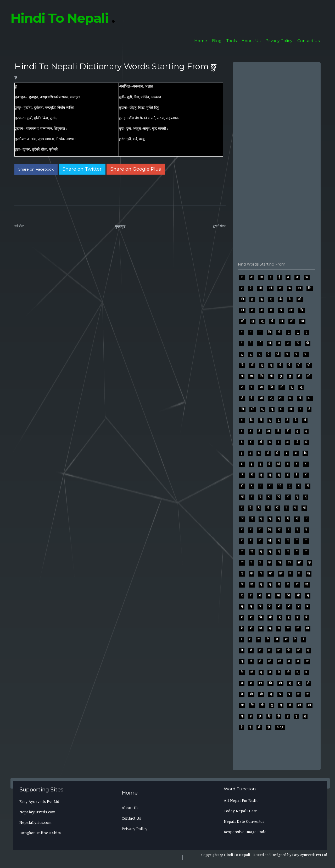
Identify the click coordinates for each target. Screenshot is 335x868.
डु (242, 453)
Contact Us (308, 41)
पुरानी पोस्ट (219, 226)
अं (251, 277)
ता (306, 464)
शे (308, 683)
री (277, 639)
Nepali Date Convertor (244, 821)
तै (297, 475)
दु (297, 497)
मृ (297, 617)
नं (251, 530)
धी (252, 519)
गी (279, 332)
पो (306, 551)
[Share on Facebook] (36, 169)
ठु (297, 431)
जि (271, 387)
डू (250, 453)
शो (251, 694)
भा (278, 595)
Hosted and (262, 855)
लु (308, 650)
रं (250, 639)
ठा (269, 431)
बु (261, 584)
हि (269, 716)
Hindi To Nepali (63, 18)
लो (270, 661)
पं (297, 541)
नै (251, 541)
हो (259, 727)
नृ (306, 530)
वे (270, 672)
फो (271, 573)
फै (261, 573)
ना (260, 530)
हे (242, 727)
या (288, 628)
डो (268, 453)
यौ (308, 628)
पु (261, 551)
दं (260, 497)
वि (242, 672)
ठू (306, 431)
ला (279, 650)
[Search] (16, 863)
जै (251, 398)
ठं (259, 431)
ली (299, 650)
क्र (252, 310)
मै (242, 628)
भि (288, 595)
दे (250, 508)
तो (306, 475)
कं (290, 288)
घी (308, 343)
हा (260, 716)
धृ (279, 519)
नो (260, 541)
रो (242, 650)
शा (261, 683)
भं (269, 595)
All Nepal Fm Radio (241, 801)
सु (272, 705)
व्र (306, 672)
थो (242, 497)
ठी (288, 431)
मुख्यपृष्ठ (120, 226)
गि (270, 332)
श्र (280, 694)
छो (309, 376)
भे (260, 606)
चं (296, 354)
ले (251, 661)
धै (288, 519)
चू (271, 365)
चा (306, 354)
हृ (305, 716)
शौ (261, 694)
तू (270, 475)
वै (279, 672)
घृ (259, 354)
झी (253, 409)
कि (310, 288)
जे (242, 398)
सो (300, 705)
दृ (242, 508)
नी (279, 530)
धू (270, 519)
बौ (307, 584)
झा (310, 398)
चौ (309, 365)
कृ (271, 299)
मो (251, 628)
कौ (242, 310)
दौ (277, 508)
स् (242, 716)
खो (292, 321)
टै (296, 420)
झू (272, 409)
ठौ (261, 442)
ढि (305, 453)
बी (252, 584)
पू (270, 551)
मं (242, 617)
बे (279, 584)
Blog (217, 41)
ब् (242, 595)
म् (270, 628)
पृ (279, 551)
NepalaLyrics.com (35, 823)
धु (261, 519)
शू (299, 683)
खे (272, 321)
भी (298, 595)
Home (201, 41)
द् (286, 508)
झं (300, 398)
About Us (251, 41)
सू (281, 705)
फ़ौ (281, 573)
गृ (306, 332)
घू (251, 354)
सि (252, 705)
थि (280, 486)
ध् (306, 519)
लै (260, 661)
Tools (231, 41)
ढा (296, 453)
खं (281, 310)
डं (278, 442)
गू (297, 332)
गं (251, 332)
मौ (261, 628)
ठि (278, 431)
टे (287, 420)
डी (306, 442)
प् (251, 562)
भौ (289, 606)
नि (270, 530)
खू (262, 321)
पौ (242, 562)
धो (297, 519)
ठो (251, 442)
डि (297, 442)
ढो (278, 464)
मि (261, 617)
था (270, 486)
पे (288, 551)
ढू (260, 464)
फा (279, 562)
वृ (261, 672)
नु (289, 530)
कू (262, 299)
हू (296, 716)
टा (242, 420)
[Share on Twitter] (82, 169)
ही (279, 716)
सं (308, 694)
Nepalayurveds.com (37, 812)
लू (242, 661)
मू (289, 617)
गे (242, 343)
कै (290, 299)
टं (309, 409)
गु (289, 332)
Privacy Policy (279, 41)
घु (242, 354)
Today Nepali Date (240, 811)
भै (269, 606)
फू (242, 573)
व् (297, 672)
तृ (279, 475)
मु (280, 617)
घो (278, 354)
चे (280, 365)
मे (306, 617)
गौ (270, 343)
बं (299, 573)
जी (282, 387)
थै (308, 486)
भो (279, 606)
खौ (302, 321)
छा (251, 376)
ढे (269, 464)
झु (262, 409)
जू (301, 387)
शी (280, 683)
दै (259, 508)
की (242, 299)
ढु (251, 464)
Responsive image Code (245, 832)
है (250, 727)
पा (306, 541)
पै (297, 551)
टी (261, 420)
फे (251, 573)
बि (242, 584)
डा (287, 442)
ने (242, 541)
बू (270, 584)
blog (280, 727)
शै (242, 694)
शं (251, 683)
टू (278, 420)
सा (242, 705)
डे (259, 453)
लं (269, 650)
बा (309, 573)
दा (269, 497)
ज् (271, 398)
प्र (260, 562)
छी (271, 376)
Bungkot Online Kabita (40, 833)
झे (281, 409)
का (299, 288)
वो (288, 672)
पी (252, 551)
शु (290, 683)
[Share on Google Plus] (136, 169)
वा (307, 661)
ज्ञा (281, 398)
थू (299, 486)
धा (304, 508)
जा (261, 387)
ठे (242, 442)
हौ (269, 727)
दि (279, 497)
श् (271, 694)
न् (279, 541)
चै (289, 365)
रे (295, 639)
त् (251, 486)
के (280, 299)
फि (289, 562)
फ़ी (300, 562)
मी (270, 617)
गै (251, 343)
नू (297, 530)
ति (242, 475)
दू (306, 497)
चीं (252, 365)
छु (16, 77)
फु (309, 562)
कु (252, 299)
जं (251, 387)
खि (301, 310)
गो (260, 343)
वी (252, 672)
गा (260, 332)
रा (259, 639)
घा (288, 343)
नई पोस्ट (19, 226)
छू (290, 376)
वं (298, 661)
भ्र (298, 606)
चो (299, 365)
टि (251, 420)
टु (270, 420)
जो (261, 398)
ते (288, 475)
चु (262, 365)
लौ (280, 661)
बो (297, 584)
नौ (270, 541)
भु (308, 595)
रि (268, 639)
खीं (242, 321)
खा (291, 310)
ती (252, 475)
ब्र (251, 595)
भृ (251, 606)
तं (297, 464)
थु (289, 486)
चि (242, 365)
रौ (251, 650)
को (300, 299)
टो (305, 420)
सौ (309, 705)
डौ (277, 453)
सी (262, 705)
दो (268, 508)
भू (242, 606)
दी (288, 497)
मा (251, 617)
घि (298, 343)
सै (290, 705)
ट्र (242, 431)
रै (303, 639)
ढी (242, 464)
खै (282, 321)
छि (261, 376)
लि (289, 650)
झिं (242, 409)
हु (288, 716)
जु (291, 387)
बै (288, 584)
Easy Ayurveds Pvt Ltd (39, 802)
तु (261, 475)
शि (270, 683)
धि (242, 519)
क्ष (262, 310)
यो (298, 628)
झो (291, 409)
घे (268, 354)
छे (299, 376)
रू (286, 639)
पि (242, 551)
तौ (242, 486)
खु (253, 321)
